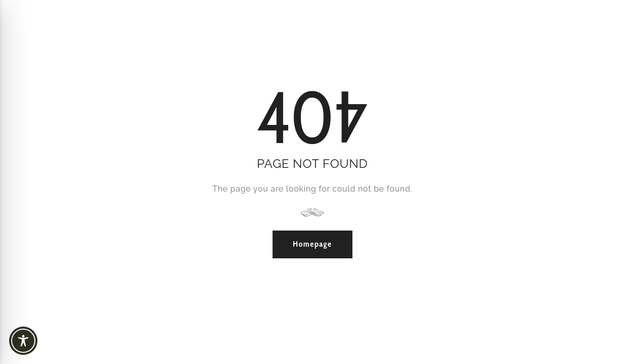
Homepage (312, 244)
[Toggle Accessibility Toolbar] (40, 341)
